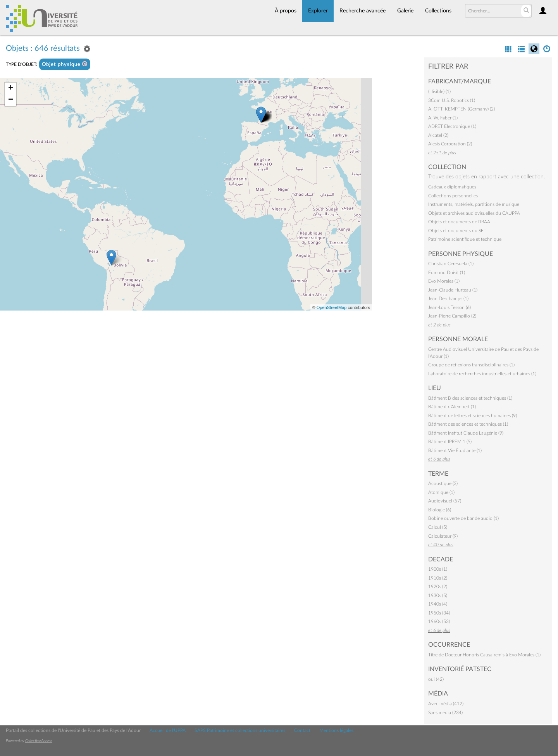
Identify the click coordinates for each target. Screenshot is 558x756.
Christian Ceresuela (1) (451, 264)
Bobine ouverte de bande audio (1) (463, 518)
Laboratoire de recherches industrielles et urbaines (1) (482, 374)
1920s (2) (438, 587)
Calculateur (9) (443, 536)
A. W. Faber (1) (443, 118)
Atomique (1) (441, 492)
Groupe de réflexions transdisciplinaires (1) (471, 365)
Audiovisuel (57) (445, 501)
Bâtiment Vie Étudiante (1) (455, 450)
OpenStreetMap (332, 307)
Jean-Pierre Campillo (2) (452, 316)
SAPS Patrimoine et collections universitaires (240, 730)
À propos (286, 11)
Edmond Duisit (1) (447, 273)
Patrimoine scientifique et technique (465, 239)
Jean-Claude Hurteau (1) (453, 290)
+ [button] (11, 88)
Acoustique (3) (443, 483)
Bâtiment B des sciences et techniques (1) (470, 398)
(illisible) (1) (439, 91)
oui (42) (436, 679)
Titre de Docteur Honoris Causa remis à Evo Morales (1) (484, 655)
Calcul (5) (438, 527)
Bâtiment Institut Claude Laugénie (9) (466, 433)
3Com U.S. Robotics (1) (452, 100)
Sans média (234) (445, 713)
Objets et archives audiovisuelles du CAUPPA (474, 213)
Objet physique (65, 64)
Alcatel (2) (438, 135)
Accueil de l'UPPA (168, 730)
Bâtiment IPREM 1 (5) (450, 442)
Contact (302, 730)
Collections (438, 11)
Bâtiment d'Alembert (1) (452, 407)
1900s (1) (438, 569)
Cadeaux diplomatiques (452, 187)
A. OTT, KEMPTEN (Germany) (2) (462, 109)
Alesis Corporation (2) (450, 144)
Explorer (318, 11)
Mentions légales (336, 730)
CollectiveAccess (39, 741)
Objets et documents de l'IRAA (459, 222)
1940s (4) (438, 604)
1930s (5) (438, 595)
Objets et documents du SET (457, 231)
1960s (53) (439, 621)
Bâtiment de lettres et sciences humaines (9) (473, 416)
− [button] (11, 100)
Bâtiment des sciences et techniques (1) (468, 424)
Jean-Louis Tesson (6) (449, 307)
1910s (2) (438, 578)
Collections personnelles (453, 196)
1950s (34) (439, 613)
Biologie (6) (440, 510)
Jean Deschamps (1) (448, 299)
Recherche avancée (363, 11)
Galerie (405, 11)
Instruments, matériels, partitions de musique (474, 204)
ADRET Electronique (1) (452, 126)
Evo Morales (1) (444, 281)
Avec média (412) (446, 704)
